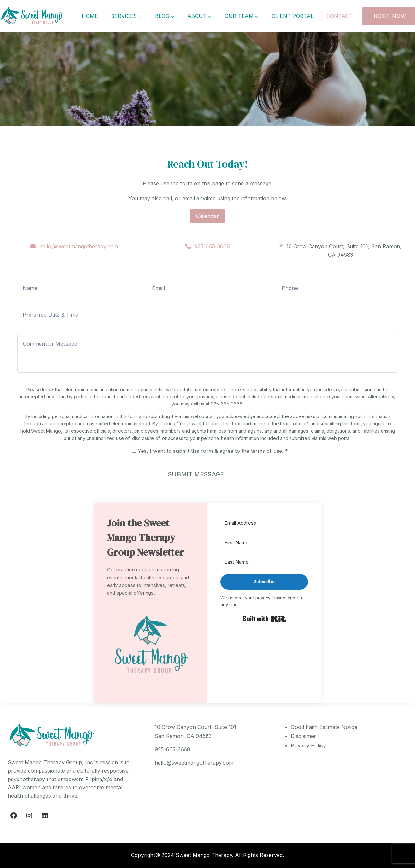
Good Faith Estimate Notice (324, 727)
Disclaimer (303, 736)
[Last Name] (264, 562)
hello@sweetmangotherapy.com (74, 246)
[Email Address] (264, 523)
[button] (151, 646)
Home (90, 16)
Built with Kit (264, 619)
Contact (339, 16)
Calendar (207, 216)
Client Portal (293, 16)
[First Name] (264, 543)
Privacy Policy (308, 745)
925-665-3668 (208, 246)
